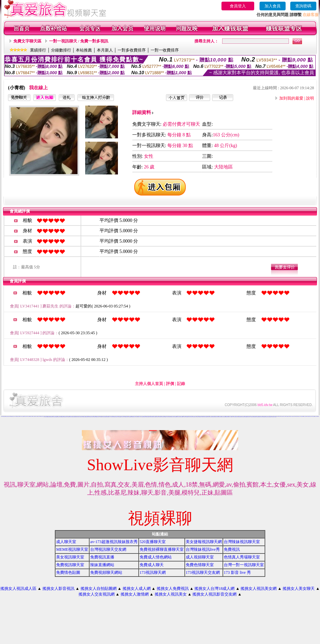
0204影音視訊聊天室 (236, 417)
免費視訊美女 (210, 417)
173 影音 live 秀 (237, 572)
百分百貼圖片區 (144, 417)
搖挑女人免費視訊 (173, 589)
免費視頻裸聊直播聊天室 (162, 549)
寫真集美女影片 (79, 417)
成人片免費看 (92, 417)
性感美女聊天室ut (70, 417)
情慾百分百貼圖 (31, 417)
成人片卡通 (184, 417)
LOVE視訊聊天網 (4, 417)
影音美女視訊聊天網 (113, 417)
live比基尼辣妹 (264, 417)
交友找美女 (82, 417)
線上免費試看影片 (116, 417)
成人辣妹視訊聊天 (305, 417)
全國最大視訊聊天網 (181, 417)
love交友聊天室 (159, 417)
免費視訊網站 (104, 417)
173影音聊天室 (206, 417)
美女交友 (281, 417)
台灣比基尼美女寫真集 (192, 417)
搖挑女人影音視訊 (58, 589)
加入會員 (273, 6)
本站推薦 (84, 50)
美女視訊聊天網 (76, 417)
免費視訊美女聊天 (134, 417)
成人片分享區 (230, 417)
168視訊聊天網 (187, 417)
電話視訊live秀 (203, 417)
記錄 (181, 384)
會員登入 (238, 6)
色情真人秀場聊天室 (242, 557)
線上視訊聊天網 (49, 417)
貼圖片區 (102, 417)
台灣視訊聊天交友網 (108, 549)
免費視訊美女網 (127, 417)
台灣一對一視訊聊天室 (244, 565)
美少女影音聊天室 (123, 417)
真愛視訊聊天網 (216, 417)
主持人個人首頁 (149, 384)
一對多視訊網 (16, 417)
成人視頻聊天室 (200, 557)
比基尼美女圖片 (263, 417)
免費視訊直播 (102, 557)
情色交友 (60, 416)
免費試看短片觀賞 (95, 417)
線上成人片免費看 (167, 417)
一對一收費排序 (165, 50)
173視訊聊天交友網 (203, 572)
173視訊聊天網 (153, 572)
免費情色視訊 (250, 416)
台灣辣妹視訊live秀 (203, 549)
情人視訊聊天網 (269, 417)
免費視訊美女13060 (198, 417)
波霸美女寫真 (207, 417)
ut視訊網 (287, 417)
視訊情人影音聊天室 (25, 417)
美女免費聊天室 (58, 417)
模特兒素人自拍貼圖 (202, 417)
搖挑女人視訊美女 (171, 594)
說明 (310, 98)
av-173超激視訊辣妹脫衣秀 (114, 542)
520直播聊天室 (153, 542)
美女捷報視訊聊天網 (204, 542)
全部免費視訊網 (87, 417)
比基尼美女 (142, 417)
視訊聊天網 (129, 417)
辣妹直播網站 (102, 565)
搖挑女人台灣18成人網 (214, 589)
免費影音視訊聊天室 (245, 417)
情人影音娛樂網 (11, 417)
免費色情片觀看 (84, 417)
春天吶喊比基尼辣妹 (188, 417)
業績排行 (38, 50)
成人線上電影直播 (313, 417)
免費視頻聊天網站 (106, 572)
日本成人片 (233, 417)
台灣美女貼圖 (150, 417)
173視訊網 (162, 417)
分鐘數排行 (61, 50)
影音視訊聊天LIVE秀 (153, 417)
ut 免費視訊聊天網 (254, 417)
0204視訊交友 (52, 417)
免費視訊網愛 (164, 417)
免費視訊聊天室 (63, 417)
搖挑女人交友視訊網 (97, 594)
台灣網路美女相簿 (291, 417)
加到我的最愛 (291, 98)
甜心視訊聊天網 (29, 417)
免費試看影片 (170, 417)
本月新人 (105, 50)
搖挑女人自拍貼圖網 (99, 589)
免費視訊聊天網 (276, 417)
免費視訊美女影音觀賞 (227, 417)
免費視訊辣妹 (297, 417)
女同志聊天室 (46, 417)
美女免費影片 (90, 417)
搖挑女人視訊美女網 (259, 589)
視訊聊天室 (224, 417)
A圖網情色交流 (13, 417)
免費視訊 (232, 549)
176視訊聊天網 (279, 417)
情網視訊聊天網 (107, 417)
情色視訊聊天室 (147, 417)
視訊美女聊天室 (39, 417)
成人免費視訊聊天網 (55, 417)
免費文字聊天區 (27, 41)
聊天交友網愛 (61, 417)
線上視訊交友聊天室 (22, 417)
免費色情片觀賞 (156, 417)
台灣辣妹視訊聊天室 (242, 542)
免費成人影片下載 (110, 417)
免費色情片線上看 (219, 417)
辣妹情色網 (2, 416)
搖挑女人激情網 (135, 594)
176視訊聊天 (242, 417)
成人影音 (68, 417)
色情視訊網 (222, 417)
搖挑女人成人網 (137, 589)
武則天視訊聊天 (257, 417)
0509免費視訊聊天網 (213, 417)
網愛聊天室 (209, 417)
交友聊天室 (137, 417)
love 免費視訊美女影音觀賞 (309, 417)
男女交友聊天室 (178, 417)
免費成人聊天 (152, 565)
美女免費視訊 (175, 417)
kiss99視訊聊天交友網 (42, 417)
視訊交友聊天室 (122, 417)
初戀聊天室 (34, 417)
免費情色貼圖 (68, 572)
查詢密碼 (303, 6)
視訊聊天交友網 (294, 417)
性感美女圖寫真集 (302, 417)
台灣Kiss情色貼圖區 (7, 417)
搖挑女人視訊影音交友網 (214, 594)
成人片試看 (251, 417)
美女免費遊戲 (119, 417)
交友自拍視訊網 (19, 417)
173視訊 (100, 417)
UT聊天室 (124, 417)
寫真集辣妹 (271, 417)
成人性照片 (195, 417)
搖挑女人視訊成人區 (18, 589)
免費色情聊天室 (239, 417)
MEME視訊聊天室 (72, 549)
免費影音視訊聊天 (260, 417)
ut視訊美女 (299, 417)
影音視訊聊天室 (205, 417)
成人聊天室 (66, 542)
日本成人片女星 (139, 417)
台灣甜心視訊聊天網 (316, 417)
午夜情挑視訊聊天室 (151, 417)
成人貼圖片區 (189, 417)
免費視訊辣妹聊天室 (284, 417)
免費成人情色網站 (156, 557)
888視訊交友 (101, 417)
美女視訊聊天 (98, 417)
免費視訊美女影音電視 (274, 417)
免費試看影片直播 (266, 417)
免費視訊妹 (288, 417)
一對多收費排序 (132, 50)
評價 (170, 384)
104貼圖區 (66, 417)
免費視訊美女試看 (73, 417)
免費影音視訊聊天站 (248, 417)
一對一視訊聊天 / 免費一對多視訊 (79, 41)
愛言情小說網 (237, 416)
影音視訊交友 (36, 417)
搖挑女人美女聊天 (299, 589)
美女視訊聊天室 (70, 557)
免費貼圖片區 (132, 417)
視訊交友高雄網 (173, 417)
